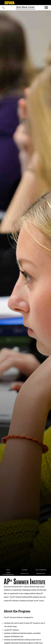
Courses (24, 570)
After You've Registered (8, 574)
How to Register (41, 570)
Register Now (41, 574)
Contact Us (24, 574)
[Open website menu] (46, 7)
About (8, 570)
